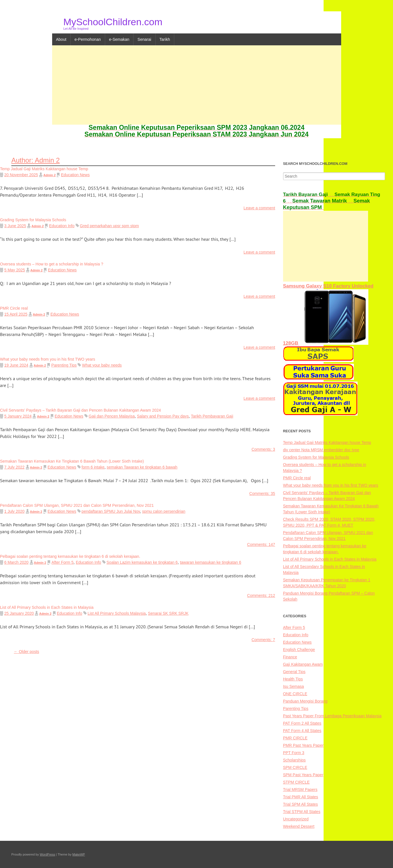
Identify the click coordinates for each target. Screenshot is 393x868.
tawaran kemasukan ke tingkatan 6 (211, 562)
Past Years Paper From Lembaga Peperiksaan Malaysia (332, 716)
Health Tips (293, 679)
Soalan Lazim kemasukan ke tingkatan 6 (142, 562)
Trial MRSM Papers (300, 790)
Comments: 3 (263, 449)
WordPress (47, 854)
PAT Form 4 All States (302, 731)
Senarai (144, 39)
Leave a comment (259, 208)
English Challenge (299, 650)
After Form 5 (63, 562)
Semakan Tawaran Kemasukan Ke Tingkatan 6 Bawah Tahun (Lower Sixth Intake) (72, 461)
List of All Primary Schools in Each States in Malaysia (47, 607)
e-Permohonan (88, 39)
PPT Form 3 (294, 753)
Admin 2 (49, 175)
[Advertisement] (197, 85)
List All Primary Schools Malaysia (117, 613)
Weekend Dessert (299, 826)
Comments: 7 (263, 640)
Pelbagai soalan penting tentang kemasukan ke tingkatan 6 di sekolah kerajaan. (70, 556)
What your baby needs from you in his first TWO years (48, 359)
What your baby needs (102, 365)
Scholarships (294, 760)
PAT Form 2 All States (302, 723)
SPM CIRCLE (295, 767)
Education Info (62, 226)
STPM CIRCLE (296, 782)
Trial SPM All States (300, 804)
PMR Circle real (14, 308)
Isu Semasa (294, 686)
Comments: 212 (261, 595)
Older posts (26, 652)
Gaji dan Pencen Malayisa (112, 416)
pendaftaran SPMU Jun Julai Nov (111, 511)
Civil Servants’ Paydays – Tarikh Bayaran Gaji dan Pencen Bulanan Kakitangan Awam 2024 (80, 410)
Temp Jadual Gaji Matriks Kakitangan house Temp (44, 169)
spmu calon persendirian (164, 511)
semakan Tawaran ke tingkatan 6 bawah (142, 467)
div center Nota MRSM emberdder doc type (321, 450)
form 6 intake (93, 467)
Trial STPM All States (302, 812)
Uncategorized (296, 819)
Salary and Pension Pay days (163, 416)
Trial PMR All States (301, 797)
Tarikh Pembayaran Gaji (212, 416)
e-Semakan (119, 39)
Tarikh (165, 39)
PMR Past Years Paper (303, 745)
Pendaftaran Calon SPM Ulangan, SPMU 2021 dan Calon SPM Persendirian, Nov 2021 (77, 505)
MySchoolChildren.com (113, 22)
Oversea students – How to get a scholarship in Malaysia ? (52, 264)
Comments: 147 (261, 544)
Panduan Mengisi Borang (305, 701)
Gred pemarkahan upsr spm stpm (110, 226)
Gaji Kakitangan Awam (303, 664)
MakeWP (79, 854)
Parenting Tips (64, 365)
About (61, 39)
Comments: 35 (262, 493)
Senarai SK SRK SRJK (168, 613)
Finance (290, 657)
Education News (75, 175)
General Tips (294, 672)
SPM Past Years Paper (303, 775)
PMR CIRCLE (295, 738)
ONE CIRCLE (295, 694)
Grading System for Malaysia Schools (33, 220)
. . (309, 195)
